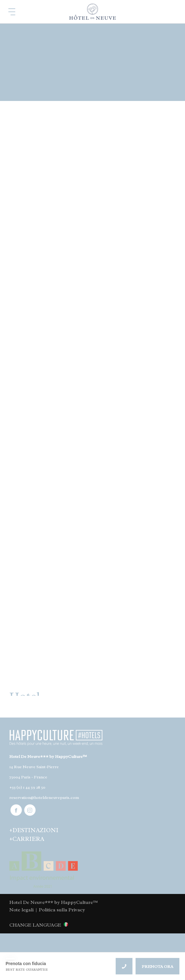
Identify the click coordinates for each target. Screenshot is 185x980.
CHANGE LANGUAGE (35, 925)
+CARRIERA (27, 839)
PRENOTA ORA (157, 966)
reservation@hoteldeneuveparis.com (44, 798)
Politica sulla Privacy (62, 910)
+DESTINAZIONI (34, 830)
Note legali (21, 910)
